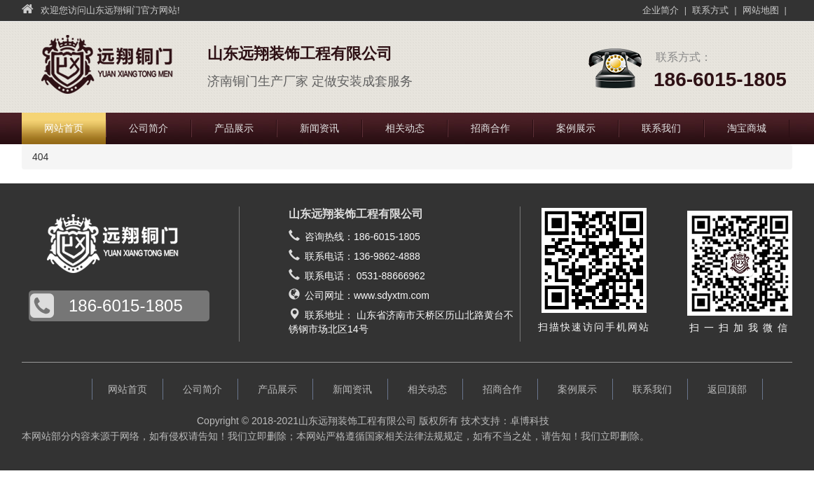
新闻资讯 (319, 128)
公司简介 (149, 128)
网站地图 (761, 10)
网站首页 (64, 128)
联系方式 (710, 10)
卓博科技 (530, 421)
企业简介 (661, 10)
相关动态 (405, 128)
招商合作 (490, 128)
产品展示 (234, 128)
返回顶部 (727, 389)
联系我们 (661, 128)
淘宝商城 (747, 128)
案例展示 (576, 128)
